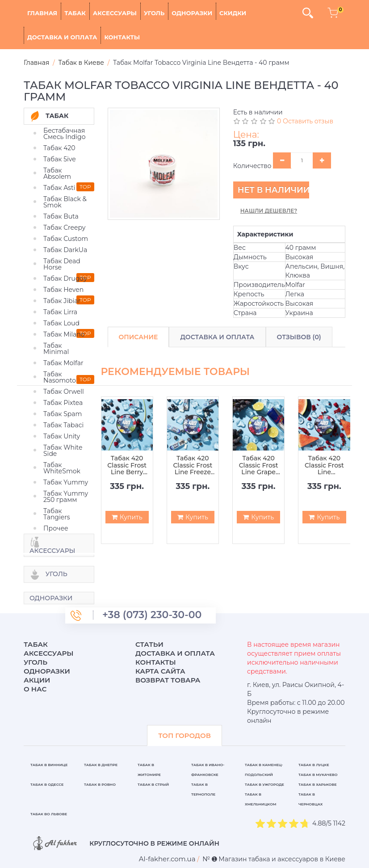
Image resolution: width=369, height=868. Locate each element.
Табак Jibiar (62, 301)
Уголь (154, 13)
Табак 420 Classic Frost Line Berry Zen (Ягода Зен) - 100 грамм (127, 465)
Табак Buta (61, 216)
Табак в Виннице (49, 765)
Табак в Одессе (47, 784)
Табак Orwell (64, 392)
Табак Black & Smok (65, 202)
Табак (75, 13)
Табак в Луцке (314, 765)
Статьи (149, 644)
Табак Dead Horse (62, 264)
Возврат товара (168, 680)
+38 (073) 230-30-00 (152, 615)
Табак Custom (66, 239)
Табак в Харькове (318, 784)
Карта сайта (160, 671)
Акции (37, 680)
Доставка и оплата (62, 37)
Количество (252, 166)
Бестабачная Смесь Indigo (65, 134)
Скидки (233, 13)
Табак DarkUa (65, 250)
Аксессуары (115, 13)
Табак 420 (59, 148)
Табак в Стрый (153, 784)
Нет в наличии (273, 190)
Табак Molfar (63, 363)
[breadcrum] (167, 859)
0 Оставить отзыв (305, 121)
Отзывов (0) (299, 337)
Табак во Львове (49, 814)
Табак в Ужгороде (264, 784)
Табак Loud (61, 323)
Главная (42, 13)
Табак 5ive (60, 159)
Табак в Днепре (101, 765)
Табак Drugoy (65, 278)
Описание (138, 337)
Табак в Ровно (100, 784)
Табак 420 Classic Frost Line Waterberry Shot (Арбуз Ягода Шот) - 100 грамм (324, 465)
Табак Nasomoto (60, 377)
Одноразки (192, 13)
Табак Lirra (60, 312)
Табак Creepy (64, 228)
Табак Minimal (56, 349)
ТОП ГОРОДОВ (184, 735)
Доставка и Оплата (217, 337)
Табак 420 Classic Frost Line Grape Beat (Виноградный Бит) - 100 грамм (258, 465)
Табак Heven (63, 290)
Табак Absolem (57, 173)
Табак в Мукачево (318, 775)
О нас (35, 689)
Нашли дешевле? (269, 211)
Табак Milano (64, 334)
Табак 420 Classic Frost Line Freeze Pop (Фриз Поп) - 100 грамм (193, 465)
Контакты (122, 37)
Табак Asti (59, 188)
